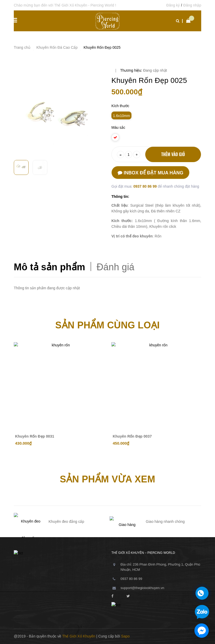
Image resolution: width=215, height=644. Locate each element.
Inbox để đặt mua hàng (150, 173)
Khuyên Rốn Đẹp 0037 (132, 436)
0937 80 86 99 (145, 186)
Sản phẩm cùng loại (107, 325)
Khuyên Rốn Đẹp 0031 (35, 436)
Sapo (125, 636)
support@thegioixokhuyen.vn (142, 588)
